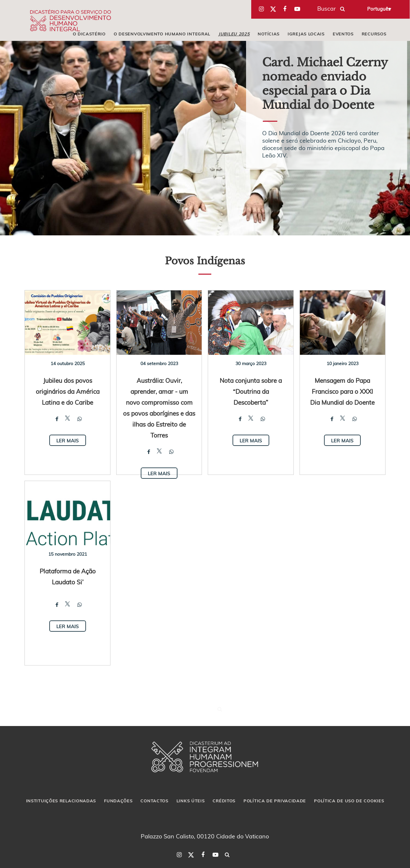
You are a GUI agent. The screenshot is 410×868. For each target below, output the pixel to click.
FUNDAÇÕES (118, 801)
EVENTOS (343, 34)
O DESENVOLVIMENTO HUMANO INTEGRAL (162, 34)
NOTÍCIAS (269, 34)
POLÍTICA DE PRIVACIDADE (275, 801)
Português (379, 9)
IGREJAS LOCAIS (306, 34)
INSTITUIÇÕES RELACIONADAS (61, 801)
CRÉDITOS (224, 801)
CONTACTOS (154, 801)
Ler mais (68, 440)
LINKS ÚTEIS (191, 801)
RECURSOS (374, 34)
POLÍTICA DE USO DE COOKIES (349, 801)
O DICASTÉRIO (89, 34)
